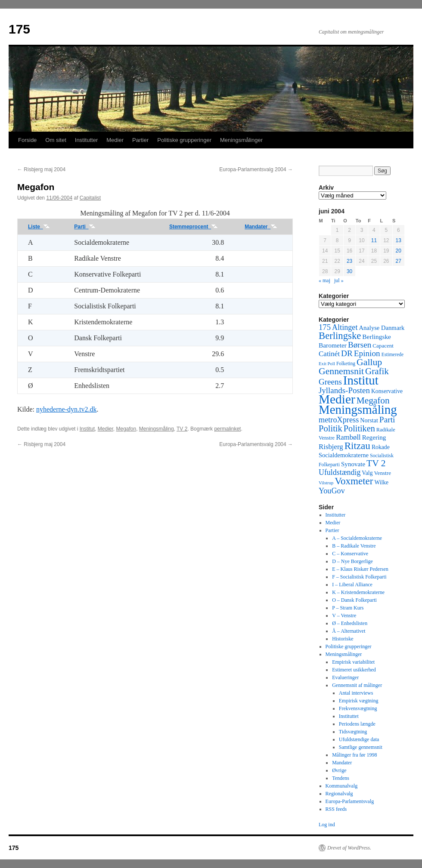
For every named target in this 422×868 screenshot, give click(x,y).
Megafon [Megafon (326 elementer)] (373, 400)
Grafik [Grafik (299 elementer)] (377, 371)
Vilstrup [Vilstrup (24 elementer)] (326, 483)
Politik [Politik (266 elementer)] (330, 428)
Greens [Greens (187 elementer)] (330, 382)
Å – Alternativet (349, 631)
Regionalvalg (339, 794)
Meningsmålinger (241, 140)
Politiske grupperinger (184, 140)
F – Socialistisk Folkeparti (359, 577)
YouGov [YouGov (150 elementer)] (332, 491)
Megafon (126, 429)
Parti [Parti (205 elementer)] (387, 420)
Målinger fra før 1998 (354, 755)
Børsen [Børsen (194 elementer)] (360, 345)
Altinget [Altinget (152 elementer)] (345, 327)
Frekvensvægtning (358, 708)
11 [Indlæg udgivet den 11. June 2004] (374, 240)
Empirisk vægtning (359, 701)
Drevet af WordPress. (349, 848)
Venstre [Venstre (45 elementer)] (383, 473)
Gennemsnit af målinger (357, 685)
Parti (85, 227)
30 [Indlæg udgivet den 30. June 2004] (349, 271)
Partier (140, 140)
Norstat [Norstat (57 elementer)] (369, 420)
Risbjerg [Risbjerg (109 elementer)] (331, 447)
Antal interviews (356, 693)
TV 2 (182, 429)
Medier (115, 140)
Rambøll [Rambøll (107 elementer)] (348, 437)
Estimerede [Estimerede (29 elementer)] (393, 354)
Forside (27, 140)
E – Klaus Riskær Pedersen (360, 569)
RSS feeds (336, 809)
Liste (39, 227)
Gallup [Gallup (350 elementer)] (369, 362)
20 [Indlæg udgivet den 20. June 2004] (399, 251)
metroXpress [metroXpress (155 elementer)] (339, 420)
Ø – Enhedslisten (350, 623)
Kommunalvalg (342, 786)
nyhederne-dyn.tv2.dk (66, 409)
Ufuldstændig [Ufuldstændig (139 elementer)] (340, 472)
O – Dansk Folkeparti (354, 600)
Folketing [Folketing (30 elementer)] (346, 363)
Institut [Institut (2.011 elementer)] (361, 380)
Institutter (86, 140)
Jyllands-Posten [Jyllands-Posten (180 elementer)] (344, 390)
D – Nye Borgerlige (352, 561)
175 (19, 29)
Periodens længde (357, 724)
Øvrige (339, 770)
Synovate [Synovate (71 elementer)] (353, 464)
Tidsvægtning (353, 732)
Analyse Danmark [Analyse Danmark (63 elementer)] (382, 328)
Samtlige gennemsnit (361, 747)
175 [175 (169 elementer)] (325, 327)
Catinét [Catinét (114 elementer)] (329, 354)
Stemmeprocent (194, 227)
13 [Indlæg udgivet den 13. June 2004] (399, 240)
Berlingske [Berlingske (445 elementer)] (340, 336)
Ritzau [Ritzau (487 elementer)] (357, 446)
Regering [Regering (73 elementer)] (374, 437)
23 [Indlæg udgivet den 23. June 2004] (349, 261)
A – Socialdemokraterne (357, 538)
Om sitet (56, 140)
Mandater (261, 227)
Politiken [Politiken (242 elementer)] (359, 428)
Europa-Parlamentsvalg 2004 (256, 169)
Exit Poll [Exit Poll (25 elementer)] (327, 363)
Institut (87, 429)
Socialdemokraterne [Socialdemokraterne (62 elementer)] (344, 455)
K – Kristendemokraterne (358, 592)
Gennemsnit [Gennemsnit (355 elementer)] (341, 371)
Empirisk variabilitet (353, 662)
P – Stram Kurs (348, 608)
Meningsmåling (157, 429)
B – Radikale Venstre (354, 546)
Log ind (327, 825)
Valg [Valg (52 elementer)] (367, 473)
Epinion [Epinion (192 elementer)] (367, 353)
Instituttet (349, 716)
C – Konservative (350, 554)
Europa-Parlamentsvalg (350, 801)
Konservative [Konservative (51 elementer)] (387, 391)
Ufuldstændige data (359, 739)
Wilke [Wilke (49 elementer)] (382, 482)
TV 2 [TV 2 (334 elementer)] (376, 463)
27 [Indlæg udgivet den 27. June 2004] (399, 261)
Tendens (341, 778)
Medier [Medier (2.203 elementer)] (337, 399)
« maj (324, 280)
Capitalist (90, 198)
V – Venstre (344, 616)
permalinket (227, 429)
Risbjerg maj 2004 (41, 169)
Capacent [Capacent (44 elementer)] (383, 346)
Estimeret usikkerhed (354, 670)
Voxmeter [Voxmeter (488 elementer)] (354, 481)
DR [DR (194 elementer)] (347, 353)
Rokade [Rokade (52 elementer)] (381, 447)
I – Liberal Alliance (352, 585)
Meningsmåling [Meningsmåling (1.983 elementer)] (358, 409)
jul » (339, 280)
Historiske (343, 639)
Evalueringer (345, 677)
